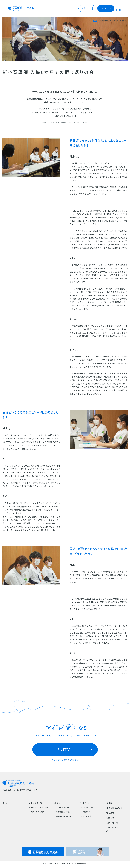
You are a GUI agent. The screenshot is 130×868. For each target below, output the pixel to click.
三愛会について (35, 803)
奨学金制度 (87, 816)
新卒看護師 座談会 (64, 816)
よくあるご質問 (88, 807)
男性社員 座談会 (63, 807)
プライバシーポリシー (116, 829)
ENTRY (104, 9)
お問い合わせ (112, 823)
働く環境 (110, 813)
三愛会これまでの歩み (39, 807)
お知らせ (110, 818)
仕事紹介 (110, 803)
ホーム (95, 21)
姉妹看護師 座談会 (64, 812)
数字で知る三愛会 (114, 808)
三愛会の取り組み (37, 812)
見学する (85, 8)
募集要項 (86, 812)
